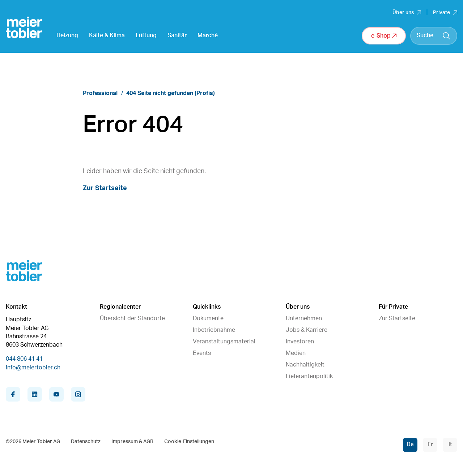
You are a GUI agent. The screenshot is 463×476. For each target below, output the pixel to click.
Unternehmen (304, 318)
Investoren (300, 342)
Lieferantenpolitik (309, 376)
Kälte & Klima (107, 35)
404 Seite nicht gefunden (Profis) (171, 93)
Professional (100, 93)
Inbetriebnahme (214, 330)
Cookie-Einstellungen (189, 442)
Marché (208, 35)
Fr (430, 444)
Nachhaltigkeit (305, 365)
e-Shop (384, 36)
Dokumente (208, 318)
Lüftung (146, 35)
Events (202, 353)
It (450, 444)
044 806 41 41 (24, 359)
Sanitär (177, 35)
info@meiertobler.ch (33, 368)
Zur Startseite (105, 188)
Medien (296, 353)
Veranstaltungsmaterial (224, 342)
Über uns (407, 13)
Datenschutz (86, 442)
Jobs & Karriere (307, 330)
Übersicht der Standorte (132, 318)
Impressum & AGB (132, 442)
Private (445, 13)
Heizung (67, 35)
